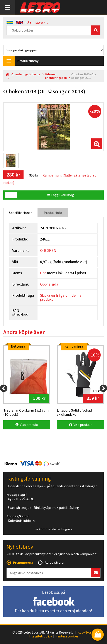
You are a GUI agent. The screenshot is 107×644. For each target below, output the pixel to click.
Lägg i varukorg (60, 195)
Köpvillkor (84, 632)
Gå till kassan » (37, 23)
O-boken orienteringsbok (56, 76)
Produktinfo (53, 213)
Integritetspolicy (40, 636)
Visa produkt (27, 425)
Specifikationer (20, 213)
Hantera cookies (67, 636)
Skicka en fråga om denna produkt (61, 297)
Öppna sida (49, 284)
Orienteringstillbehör (26, 74)
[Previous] (4, 388)
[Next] (103, 388)
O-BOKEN (48, 251)
